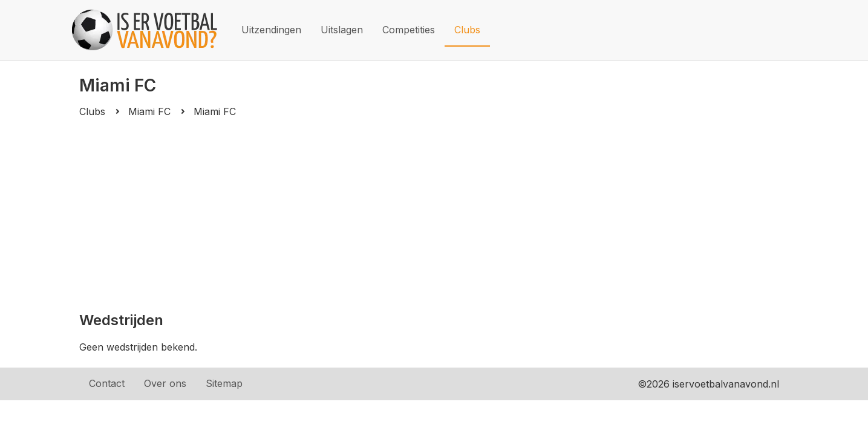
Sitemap (224, 383)
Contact (107, 383)
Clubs (467, 30)
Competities (409, 30)
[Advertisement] (434, 214)
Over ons (165, 383)
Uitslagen (342, 30)
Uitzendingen (271, 30)
